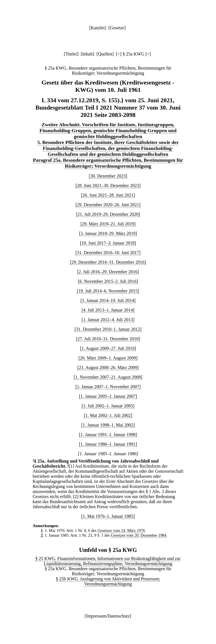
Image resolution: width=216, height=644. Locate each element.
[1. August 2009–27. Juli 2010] (108, 348)
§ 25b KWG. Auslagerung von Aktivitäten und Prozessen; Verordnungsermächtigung (108, 581)
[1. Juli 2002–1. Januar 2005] (108, 406)
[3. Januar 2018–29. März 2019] (108, 233)
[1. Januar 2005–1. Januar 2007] (108, 396)
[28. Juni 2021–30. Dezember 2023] (108, 186)
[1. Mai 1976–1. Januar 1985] (108, 516)
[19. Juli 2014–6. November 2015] (108, 291)
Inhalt (87, 54)
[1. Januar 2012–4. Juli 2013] (108, 320)
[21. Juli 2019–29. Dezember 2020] (108, 214)
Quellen (105, 54)
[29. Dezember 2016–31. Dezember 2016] (108, 262)
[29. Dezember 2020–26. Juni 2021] (108, 205)
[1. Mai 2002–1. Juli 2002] (108, 415)
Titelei (71, 54)
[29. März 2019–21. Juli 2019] (108, 224)
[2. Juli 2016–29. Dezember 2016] (108, 272)
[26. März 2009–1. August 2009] (108, 358)
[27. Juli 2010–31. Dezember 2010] (108, 339)
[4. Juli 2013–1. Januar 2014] (108, 310)
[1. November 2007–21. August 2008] (108, 377)
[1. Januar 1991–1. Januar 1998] (108, 435)
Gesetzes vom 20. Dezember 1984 (139, 535)
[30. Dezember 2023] (108, 176)
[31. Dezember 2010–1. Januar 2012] (108, 329)
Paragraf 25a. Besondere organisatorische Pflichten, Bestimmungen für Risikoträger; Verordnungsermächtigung (108, 163)
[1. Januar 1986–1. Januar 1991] (108, 444)
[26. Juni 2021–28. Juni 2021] (108, 195)
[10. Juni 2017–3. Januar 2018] (108, 243)
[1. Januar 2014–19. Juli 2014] (108, 300)
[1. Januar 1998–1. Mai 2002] (108, 425)
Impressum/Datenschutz (108, 616)
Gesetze (117, 28)
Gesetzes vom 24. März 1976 (121, 530)
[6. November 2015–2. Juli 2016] (108, 281)
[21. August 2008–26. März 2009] (108, 367)
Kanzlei (98, 28)
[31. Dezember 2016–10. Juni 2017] (108, 253)
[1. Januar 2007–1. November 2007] (108, 387)
